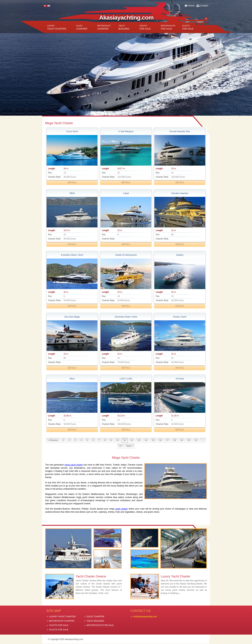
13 (139, 440)
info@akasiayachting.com (145, 617)
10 (118, 440)
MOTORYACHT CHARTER (62, 621)
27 (120, 446)
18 (175, 440)
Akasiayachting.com (126, 17)
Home (191, 6)
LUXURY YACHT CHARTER (62, 617)
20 (189, 440)
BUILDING (124, 27)
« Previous (53, 440)
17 (167, 440)
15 (153, 440)
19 (182, 440)
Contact (204, 6)
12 (132, 440)
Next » (130, 446)
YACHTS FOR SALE (59, 625)
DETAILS (72, 183)
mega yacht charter (74, 465)
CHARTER (82, 27)
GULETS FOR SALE (59, 630)
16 (160, 440)
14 (146, 440)
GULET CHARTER (95, 617)
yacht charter (122, 509)
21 (196, 440)
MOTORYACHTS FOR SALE (100, 625)
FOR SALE (145, 27)
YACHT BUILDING (95, 621)
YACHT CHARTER (57, 27)
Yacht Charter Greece (91, 576)
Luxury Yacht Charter (176, 576)
